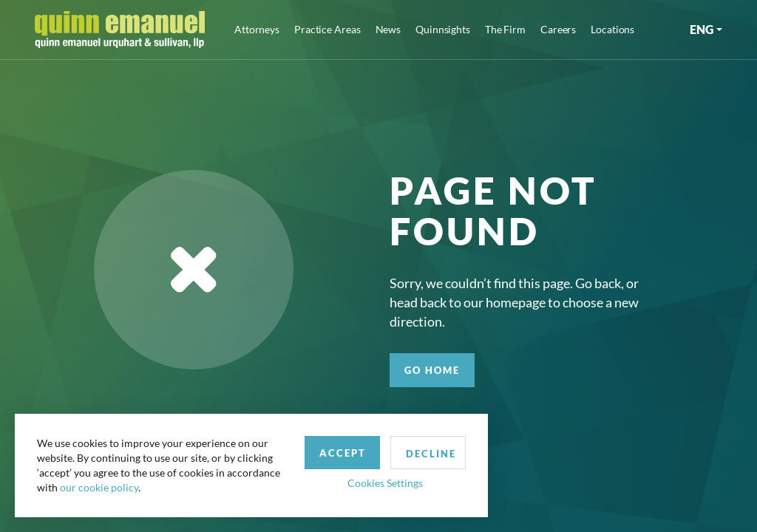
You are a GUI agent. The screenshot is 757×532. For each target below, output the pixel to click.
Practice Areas (327, 29)
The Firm (505, 29)
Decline (431, 454)
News (388, 29)
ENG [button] (702, 29)
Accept (343, 453)
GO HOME (432, 370)
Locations (612, 29)
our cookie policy (99, 487)
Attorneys (257, 29)
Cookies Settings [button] (385, 483)
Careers (558, 29)
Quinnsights (443, 29)
